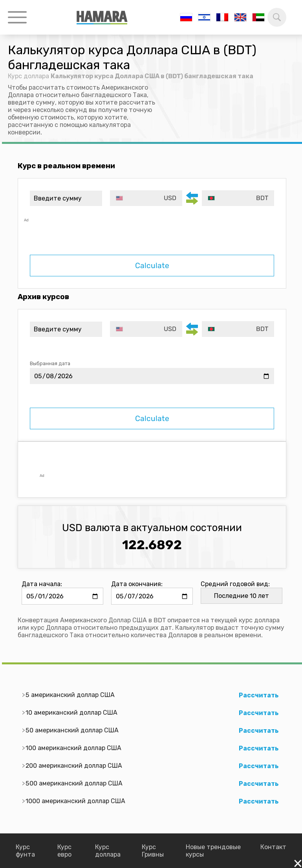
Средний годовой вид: (235, 584)
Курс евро (64, 851)
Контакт (273, 847)
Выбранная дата (50, 363)
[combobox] (146, 198)
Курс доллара (28, 76)
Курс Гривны (153, 851)
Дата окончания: (137, 584)
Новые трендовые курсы (213, 851)
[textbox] (146, 198)
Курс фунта (25, 851)
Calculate (152, 266)
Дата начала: (42, 584)
